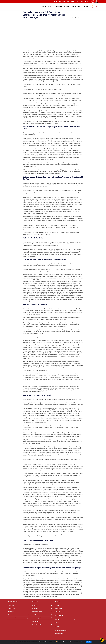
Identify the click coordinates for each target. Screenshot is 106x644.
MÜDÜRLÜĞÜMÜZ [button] (47, 7)
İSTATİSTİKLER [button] (76, 7)
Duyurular (57, 612)
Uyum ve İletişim (36, 621)
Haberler (57, 605)
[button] (78, 18)
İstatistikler (58, 620)
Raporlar (57, 623)
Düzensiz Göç (35, 609)
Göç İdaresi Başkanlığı (72, 2)
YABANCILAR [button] (58, 7)
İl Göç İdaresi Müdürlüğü (61, 631)
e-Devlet (54, 2)
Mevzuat (10, 615)
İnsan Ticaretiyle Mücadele (38, 618)
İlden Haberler (59, 609)
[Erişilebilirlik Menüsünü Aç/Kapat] (102, 640)
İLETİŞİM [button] (86, 7)
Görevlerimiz (11, 609)
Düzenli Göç (35, 605)
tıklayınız (83, 642)
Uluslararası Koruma (37, 612)
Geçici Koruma (35, 615)
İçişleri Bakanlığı (61, 2)
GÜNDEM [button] (67, 7)
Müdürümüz (11, 612)
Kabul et (89, 642)
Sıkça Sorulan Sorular (37, 624)
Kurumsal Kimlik (12, 618)
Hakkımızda (11, 605)
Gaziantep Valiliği (83, 2)
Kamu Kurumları (59, 634)
